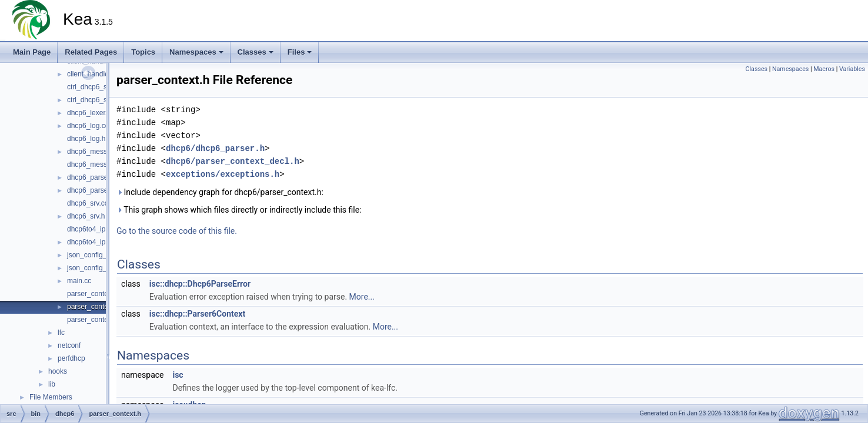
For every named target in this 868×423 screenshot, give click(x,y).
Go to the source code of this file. (177, 231)
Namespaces (196, 52)
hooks (58, 371)
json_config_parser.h (100, 268)
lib (52, 384)
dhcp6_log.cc (88, 126)
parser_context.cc (95, 294)
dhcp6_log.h (86, 139)
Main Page (32, 52)
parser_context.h (93, 307)
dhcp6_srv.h (86, 216)
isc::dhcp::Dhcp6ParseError (200, 284)
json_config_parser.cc (101, 255)
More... (362, 297)
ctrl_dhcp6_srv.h (93, 100)
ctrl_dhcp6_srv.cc (94, 87)
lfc (61, 333)
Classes (256, 52)
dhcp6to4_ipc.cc (93, 229)
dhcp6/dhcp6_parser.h (215, 148)
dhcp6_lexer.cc (91, 113)
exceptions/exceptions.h (223, 174)
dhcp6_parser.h (91, 190)
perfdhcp (71, 358)
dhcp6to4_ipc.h (91, 242)
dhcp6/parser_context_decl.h (233, 161)
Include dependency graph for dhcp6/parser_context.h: (220, 192)
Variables (852, 69)
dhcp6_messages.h (98, 164)
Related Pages (91, 52)
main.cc (79, 281)
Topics (143, 52)
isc (178, 375)
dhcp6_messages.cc (99, 152)
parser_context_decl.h (102, 320)
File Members (51, 397)
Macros (824, 69)
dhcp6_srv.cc (88, 203)
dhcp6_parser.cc (93, 177)
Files (300, 52)
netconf (69, 345)
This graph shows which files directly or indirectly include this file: (239, 210)
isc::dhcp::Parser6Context (197, 314)
